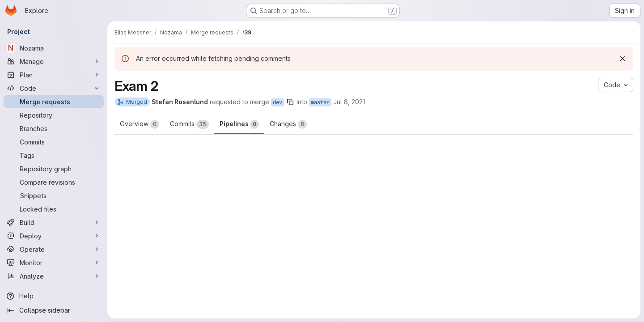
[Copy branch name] (290, 102)
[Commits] (54, 142)
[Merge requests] (54, 102)
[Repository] (54, 115)
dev (278, 102)
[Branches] (54, 128)
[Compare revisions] (54, 182)
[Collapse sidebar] (54, 310)
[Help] (54, 296)
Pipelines (239, 124)
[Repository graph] (54, 169)
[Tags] (54, 155)
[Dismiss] (623, 59)
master (320, 102)
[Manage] (54, 61)
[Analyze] (54, 276)
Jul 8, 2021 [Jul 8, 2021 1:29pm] (349, 102)
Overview (140, 124)
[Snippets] (54, 195)
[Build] (54, 222)
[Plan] (54, 75)
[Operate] (54, 249)
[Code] (54, 88)
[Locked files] (54, 209)
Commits (189, 124)
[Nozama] (54, 48)
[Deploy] (54, 236)
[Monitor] (54, 263)
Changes (288, 124)
